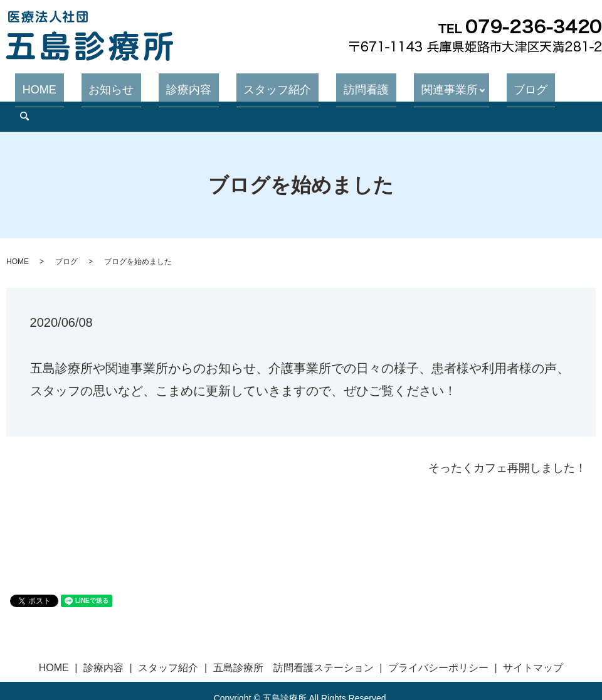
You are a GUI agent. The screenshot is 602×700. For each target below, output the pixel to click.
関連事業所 (414, 84)
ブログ (488, 84)
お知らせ (135, 84)
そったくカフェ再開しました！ (507, 437)
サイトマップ (533, 636)
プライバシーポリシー (438, 636)
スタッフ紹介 (272, 84)
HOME (78, 84)
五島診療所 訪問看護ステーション (293, 636)
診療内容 (198, 84)
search (532, 85)
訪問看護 (346, 84)
